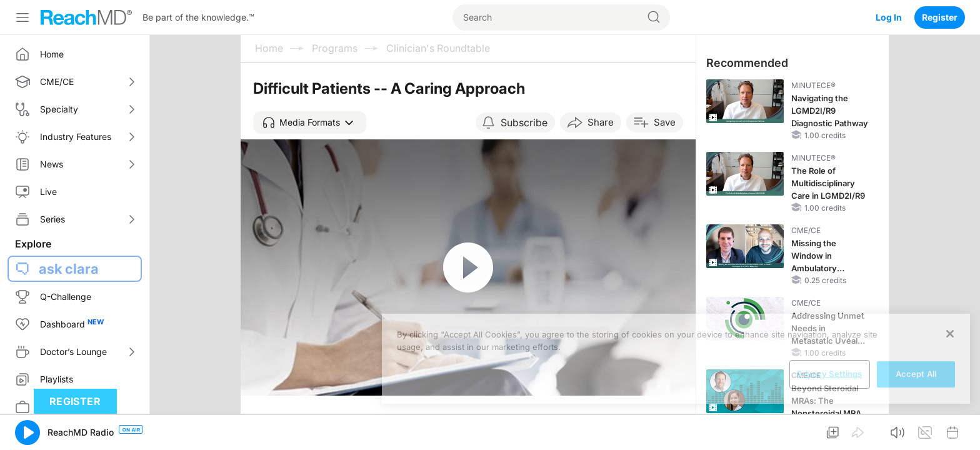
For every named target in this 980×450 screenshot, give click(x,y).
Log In (889, 17)
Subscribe (524, 122)
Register (940, 17)
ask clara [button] (69, 269)
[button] (310, 122)
